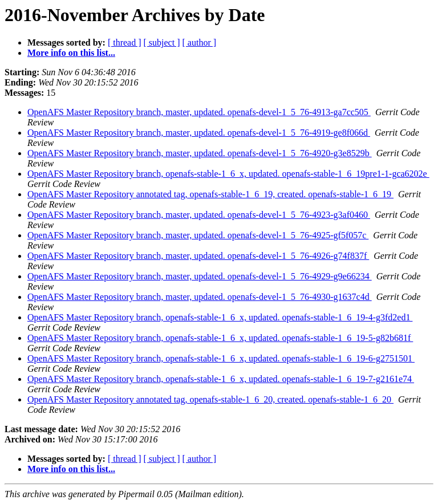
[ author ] (200, 42)
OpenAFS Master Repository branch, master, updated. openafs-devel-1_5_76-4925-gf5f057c (198, 235)
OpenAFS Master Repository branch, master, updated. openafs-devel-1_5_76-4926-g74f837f (198, 256)
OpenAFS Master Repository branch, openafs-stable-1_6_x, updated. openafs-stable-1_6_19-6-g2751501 (221, 358)
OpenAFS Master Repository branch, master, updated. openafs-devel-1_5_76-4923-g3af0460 (199, 215)
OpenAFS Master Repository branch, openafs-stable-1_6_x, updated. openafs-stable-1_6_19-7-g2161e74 (221, 379)
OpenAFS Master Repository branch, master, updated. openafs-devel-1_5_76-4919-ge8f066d (199, 133)
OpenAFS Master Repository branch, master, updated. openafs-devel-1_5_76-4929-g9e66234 (200, 276)
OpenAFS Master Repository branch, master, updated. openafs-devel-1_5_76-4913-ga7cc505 (199, 112)
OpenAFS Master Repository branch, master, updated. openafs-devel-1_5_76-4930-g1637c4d (200, 297)
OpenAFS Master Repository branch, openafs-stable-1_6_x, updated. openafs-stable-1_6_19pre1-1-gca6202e (228, 174)
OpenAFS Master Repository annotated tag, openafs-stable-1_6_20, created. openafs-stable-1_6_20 (210, 399)
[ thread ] (125, 42)
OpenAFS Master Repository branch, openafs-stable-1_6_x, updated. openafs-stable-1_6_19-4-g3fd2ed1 (220, 317)
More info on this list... (71, 53)
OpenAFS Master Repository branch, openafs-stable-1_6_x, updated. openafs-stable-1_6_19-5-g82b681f (220, 338)
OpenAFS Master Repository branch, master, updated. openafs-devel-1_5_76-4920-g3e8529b (200, 153)
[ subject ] (162, 42)
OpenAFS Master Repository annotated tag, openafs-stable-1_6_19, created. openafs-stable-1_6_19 (210, 194)
